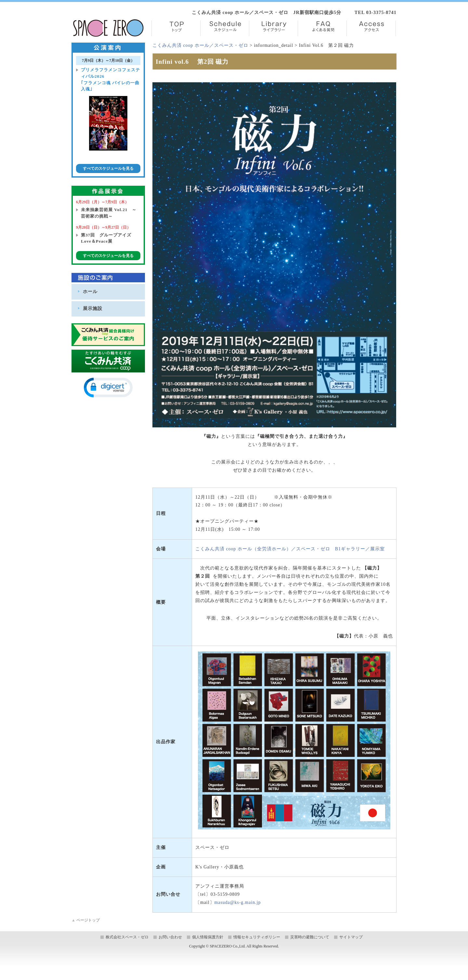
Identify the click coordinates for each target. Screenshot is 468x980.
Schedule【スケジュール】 (225, 28)
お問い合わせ (170, 937)
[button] (108, 388)
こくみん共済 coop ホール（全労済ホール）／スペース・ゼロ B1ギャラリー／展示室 (290, 549)
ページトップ (86, 920)
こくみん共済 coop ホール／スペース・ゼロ (200, 45)
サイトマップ (351, 937)
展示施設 (93, 308)
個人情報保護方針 (208, 937)
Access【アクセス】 (371, 28)
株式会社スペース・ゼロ (127, 937)
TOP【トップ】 (176, 28)
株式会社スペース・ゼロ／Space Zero (108, 28)
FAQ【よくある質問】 (322, 28)
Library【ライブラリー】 (273, 28)
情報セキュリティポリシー (257, 937)
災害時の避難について (310, 937)
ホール (90, 291)
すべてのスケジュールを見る (108, 168)
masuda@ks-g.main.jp (238, 902)
